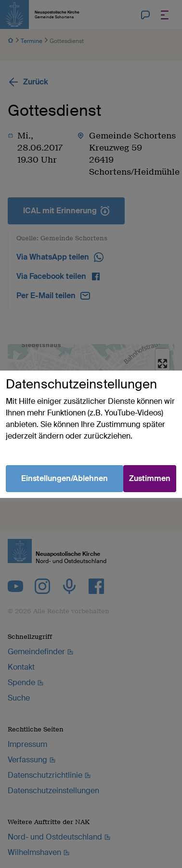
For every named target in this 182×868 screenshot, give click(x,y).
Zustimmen (150, 478)
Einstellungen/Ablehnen (65, 478)
